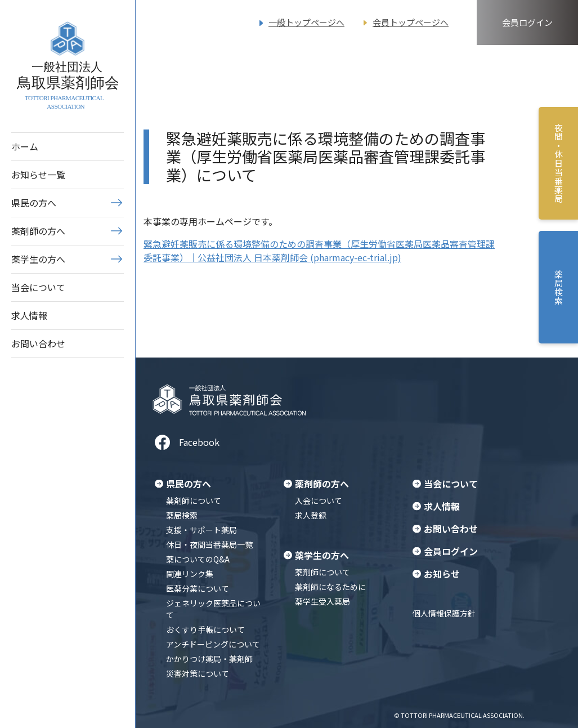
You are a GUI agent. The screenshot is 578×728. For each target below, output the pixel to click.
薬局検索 (182, 515)
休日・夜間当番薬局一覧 (209, 544)
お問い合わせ (38, 343)
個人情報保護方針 (444, 613)
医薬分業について (198, 588)
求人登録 (311, 515)
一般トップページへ (306, 22)
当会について (38, 287)
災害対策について (198, 673)
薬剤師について (194, 501)
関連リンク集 (190, 574)
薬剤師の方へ (38, 231)
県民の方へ (34, 203)
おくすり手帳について (205, 629)
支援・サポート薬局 (201, 530)
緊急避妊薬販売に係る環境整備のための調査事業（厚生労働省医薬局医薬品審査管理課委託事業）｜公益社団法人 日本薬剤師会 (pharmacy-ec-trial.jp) (319, 251)
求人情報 (29, 315)
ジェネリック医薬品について (213, 609)
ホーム (25, 146)
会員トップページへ (411, 22)
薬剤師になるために (330, 587)
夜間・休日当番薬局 (559, 163)
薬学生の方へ (38, 259)
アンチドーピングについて (213, 644)
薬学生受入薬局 (322, 601)
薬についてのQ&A (198, 559)
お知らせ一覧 (38, 175)
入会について (319, 501)
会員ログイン (527, 22)
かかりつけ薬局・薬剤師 (209, 659)
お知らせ (442, 574)
